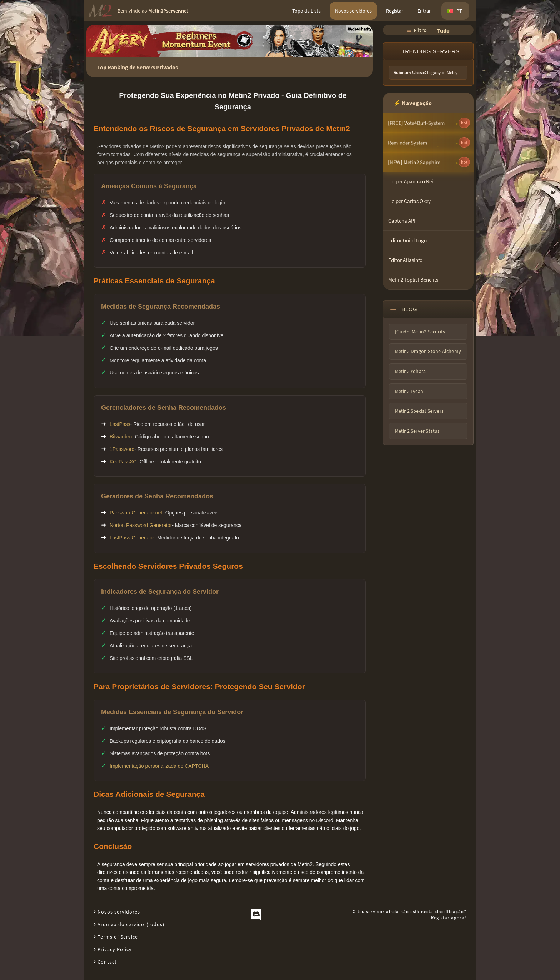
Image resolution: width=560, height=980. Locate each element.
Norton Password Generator (141, 525)
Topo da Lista (306, 11)
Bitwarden (121, 437)
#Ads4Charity (360, 29)
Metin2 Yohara (411, 371)
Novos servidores (353, 11)
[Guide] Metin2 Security (420, 332)
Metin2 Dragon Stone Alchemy (428, 351)
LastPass (120, 424)
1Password (122, 449)
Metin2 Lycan (409, 391)
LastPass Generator (132, 538)
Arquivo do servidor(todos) (131, 924)
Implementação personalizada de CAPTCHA (159, 766)
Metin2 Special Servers (419, 411)
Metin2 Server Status (417, 431)
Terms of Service (118, 937)
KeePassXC (123, 462)
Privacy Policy (115, 949)
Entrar (424, 11)
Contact (107, 962)
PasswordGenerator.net (136, 513)
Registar (395, 11)
